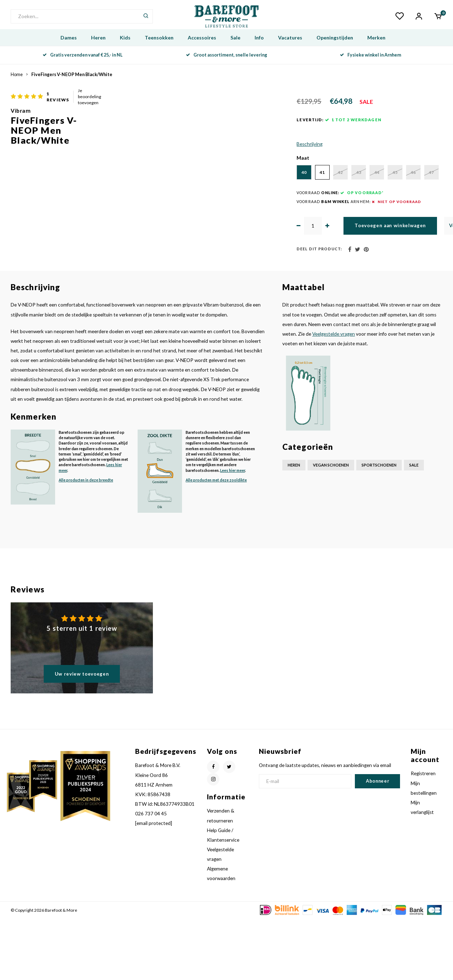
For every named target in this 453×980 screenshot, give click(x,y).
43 (329, 214)
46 (222, 233)
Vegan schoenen (331, 527)
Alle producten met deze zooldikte (216, 542)
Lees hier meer (233, 532)
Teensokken (159, 47)
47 (258, 233)
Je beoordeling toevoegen (302, 102)
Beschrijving (219, 185)
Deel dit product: (229, 311)
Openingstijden (335, 47)
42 (293, 214)
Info (259, 47)
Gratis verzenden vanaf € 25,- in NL (83, 65)
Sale (235, 47)
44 (364, 214)
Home (17, 84)
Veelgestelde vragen (334, 395)
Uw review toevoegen (82, 735)
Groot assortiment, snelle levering (226, 65)
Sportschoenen (379, 527)
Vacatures (290, 47)
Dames (69, 47)
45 (400, 214)
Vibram (216, 111)
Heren (98, 47)
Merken (376, 47)
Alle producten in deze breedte (86, 542)
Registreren (423, 835)
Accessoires (202, 47)
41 (258, 214)
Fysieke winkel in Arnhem (371, 65)
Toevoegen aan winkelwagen (321, 287)
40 (222, 214)
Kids (125, 47)
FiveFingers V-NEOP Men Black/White (72, 84)
